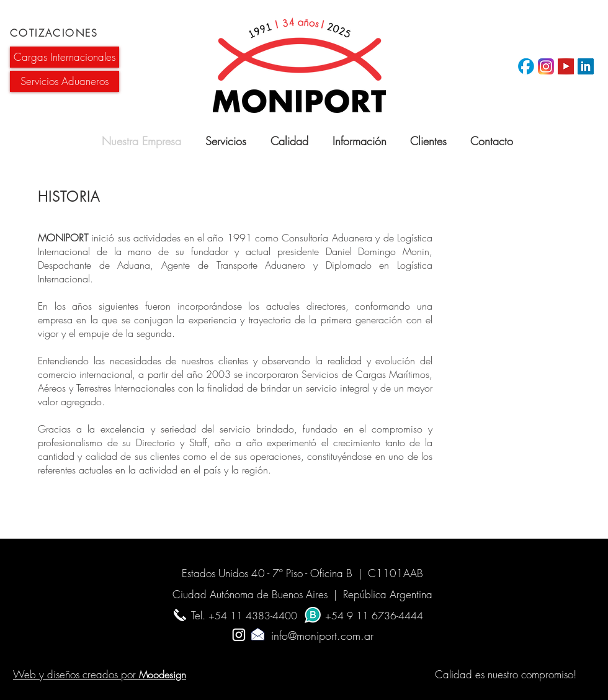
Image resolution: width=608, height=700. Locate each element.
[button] (65, 57)
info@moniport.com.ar (304, 635)
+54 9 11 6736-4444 (374, 616)
